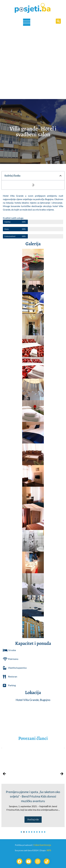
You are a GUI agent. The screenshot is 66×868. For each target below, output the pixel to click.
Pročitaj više (33, 820)
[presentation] (4, 774)
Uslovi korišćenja (42, 845)
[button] (58, 21)
